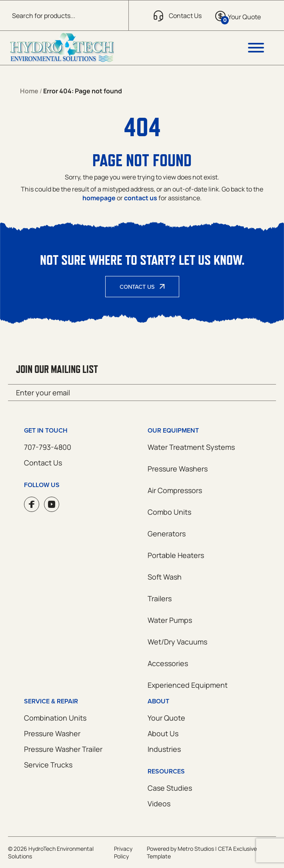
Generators (167, 534)
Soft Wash (165, 577)
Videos (159, 804)
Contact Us (137, 287)
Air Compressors (175, 490)
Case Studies (170, 788)
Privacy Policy (123, 852)
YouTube (52, 504)
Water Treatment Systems (191, 447)
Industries (164, 749)
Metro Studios (196, 849)
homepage (99, 198)
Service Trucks (48, 765)
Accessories (168, 663)
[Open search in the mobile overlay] (64, 15)
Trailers (160, 598)
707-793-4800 (48, 447)
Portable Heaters (176, 555)
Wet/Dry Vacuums (177, 642)
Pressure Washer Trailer (63, 749)
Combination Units (55, 718)
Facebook (32, 504)
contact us (141, 198)
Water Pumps (170, 620)
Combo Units (169, 512)
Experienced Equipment (188, 685)
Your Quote (166, 718)
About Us (163, 733)
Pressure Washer (52, 733)
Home (29, 91)
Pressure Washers (178, 469)
